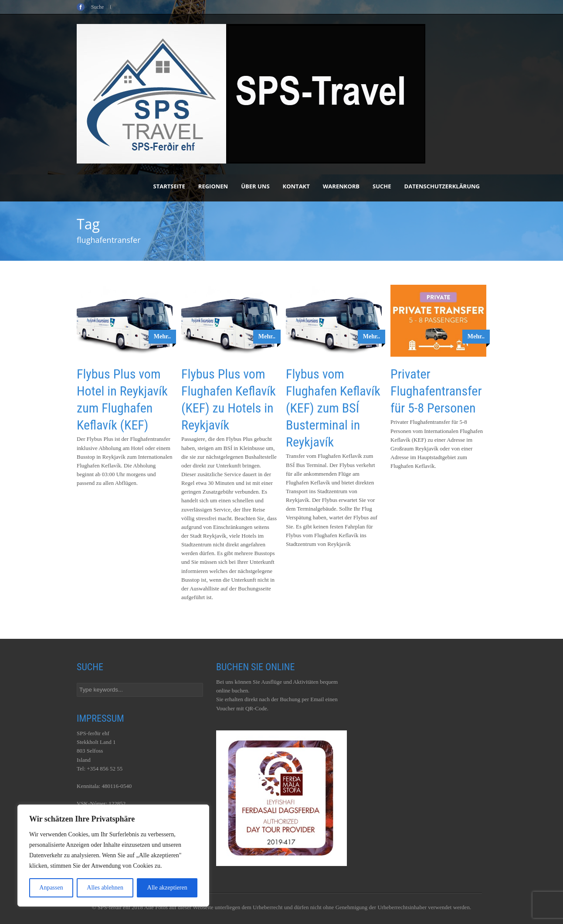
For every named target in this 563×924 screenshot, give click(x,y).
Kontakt (296, 186)
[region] (113, 856)
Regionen (213, 186)
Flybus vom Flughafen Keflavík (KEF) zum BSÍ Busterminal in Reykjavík (333, 408)
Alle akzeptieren (167, 888)
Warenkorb (341, 186)
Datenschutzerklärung (442, 186)
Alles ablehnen (105, 888)
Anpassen (51, 888)
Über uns (255, 186)
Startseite (169, 186)
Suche (382, 186)
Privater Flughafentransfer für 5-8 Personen (436, 391)
